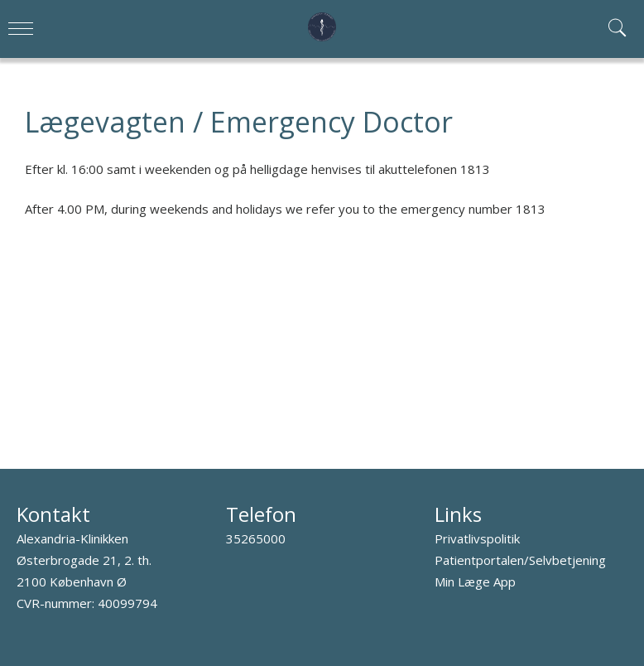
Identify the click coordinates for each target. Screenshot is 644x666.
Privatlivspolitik (477, 538)
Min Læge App (475, 582)
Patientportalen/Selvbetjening (520, 560)
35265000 (256, 538)
